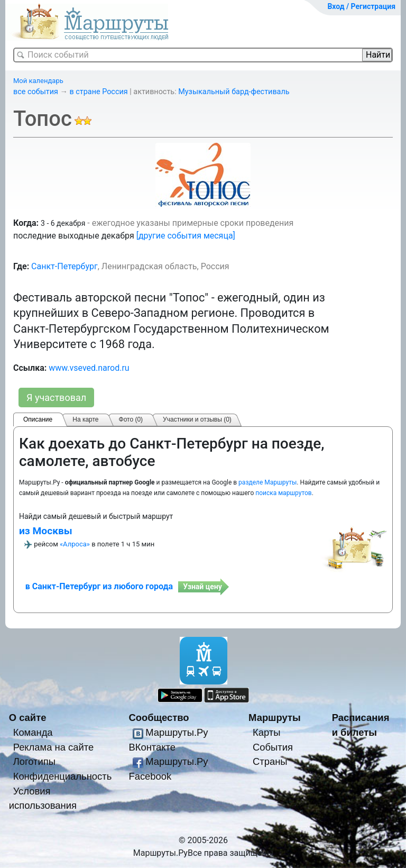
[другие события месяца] (186, 236)
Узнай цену (202, 587)
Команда (33, 732)
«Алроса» (75, 544)
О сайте (28, 718)
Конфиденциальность (63, 776)
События (273, 747)
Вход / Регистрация (361, 6)
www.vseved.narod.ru (89, 368)
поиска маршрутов (283, 493)
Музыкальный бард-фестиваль (234, 92)
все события (36, 92)
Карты (266, 732)
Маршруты (275, 718)
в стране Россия (99, 92)
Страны (270, 761)
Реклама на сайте (54, 747)
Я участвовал (56, 398)
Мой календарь (38, 81)
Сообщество (159, 718)
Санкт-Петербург (64, 266)
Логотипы (34, 761)
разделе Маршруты (267, 482)
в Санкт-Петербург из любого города (99, 586)
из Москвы (46, 531)
